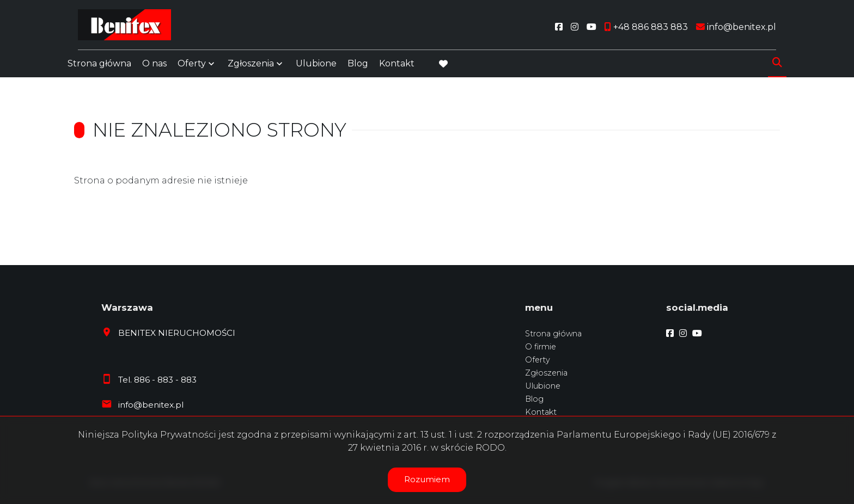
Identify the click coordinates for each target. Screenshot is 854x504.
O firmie (541, 347)
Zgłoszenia (251, 67)
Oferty (192, 67)
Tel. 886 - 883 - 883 (157, 380)
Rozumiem (427, 479)
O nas (154, 67)
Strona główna (99, 67)
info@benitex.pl (151, 405)
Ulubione (316, 67)
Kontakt (397, 67)
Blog (358, 67)
